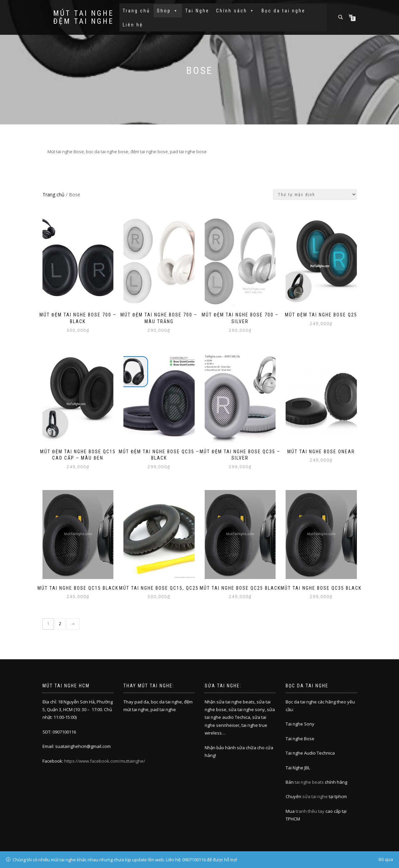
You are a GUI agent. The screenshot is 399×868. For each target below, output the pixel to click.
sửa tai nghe (315, 796)
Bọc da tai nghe (283, 11)
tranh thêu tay (310, 811)
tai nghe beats (309, 782)
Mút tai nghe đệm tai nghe (83, 17)
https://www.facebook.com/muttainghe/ (105, 761)
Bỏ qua (386, 859)
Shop (168, 11)
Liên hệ (133, 25)
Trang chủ (136, 11)
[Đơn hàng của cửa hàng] (315, 195)
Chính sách (235, 11)
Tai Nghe (197, 11)
